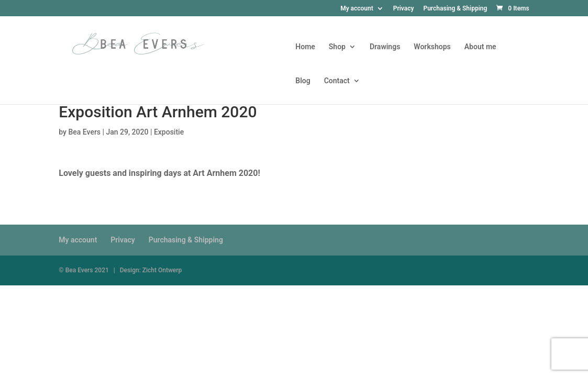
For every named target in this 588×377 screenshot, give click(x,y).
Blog (303, 81)
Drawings (385, 47)
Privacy (404, 9)
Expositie (169, 132)
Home (305, 47)
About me (480, 47)
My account (357, 9)
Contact (337, 81)
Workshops (432, 47)
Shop (337, 47)
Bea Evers (84, 132)
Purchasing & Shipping (455, 9)
